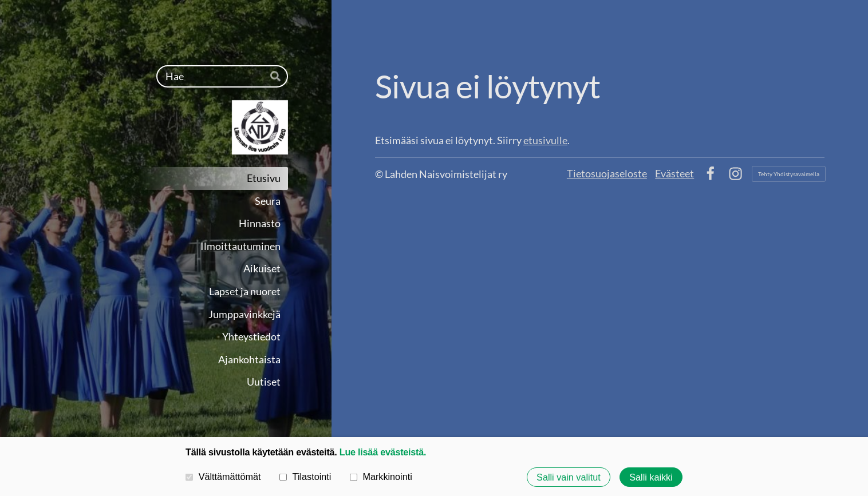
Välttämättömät (223, 477)
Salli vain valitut (569, 477)
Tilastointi (305, 477)
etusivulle (545, 140)
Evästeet (674, 173)
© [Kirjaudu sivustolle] (380, 174)
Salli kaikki (651, 477)
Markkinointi (381, 477)
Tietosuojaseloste (607, 173)
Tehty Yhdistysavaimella (789, 174)
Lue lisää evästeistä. (383, 452)
